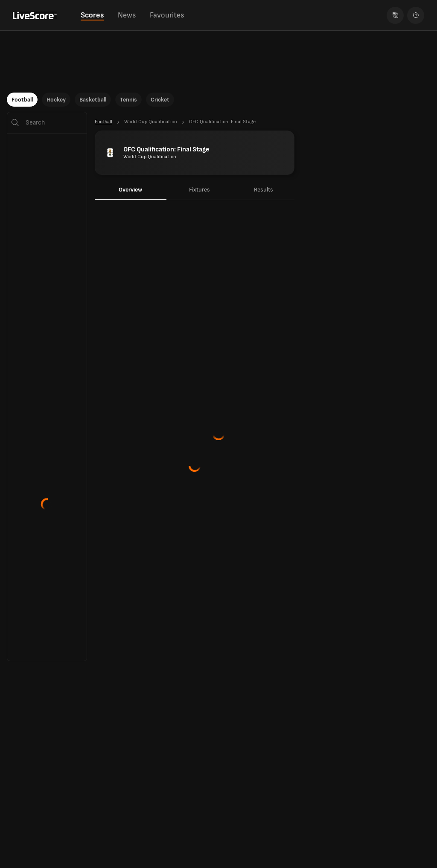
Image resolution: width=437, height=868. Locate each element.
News (127, 15)
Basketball (93, 100)
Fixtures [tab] (200, 190)
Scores (92, 15)
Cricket (160, 100)
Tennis (128, 100)
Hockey (56, 100)
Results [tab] (264, 190)
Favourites (167, 15)
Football (22, 100)
